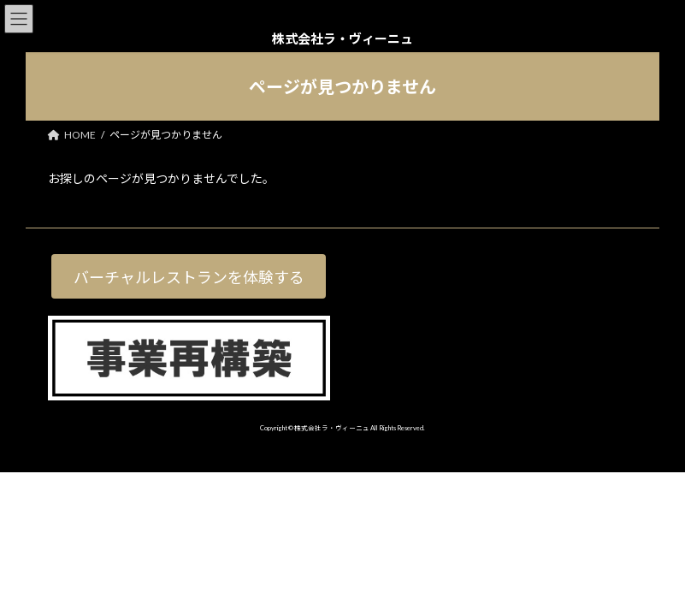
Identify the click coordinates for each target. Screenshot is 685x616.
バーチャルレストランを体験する (189, 277)
